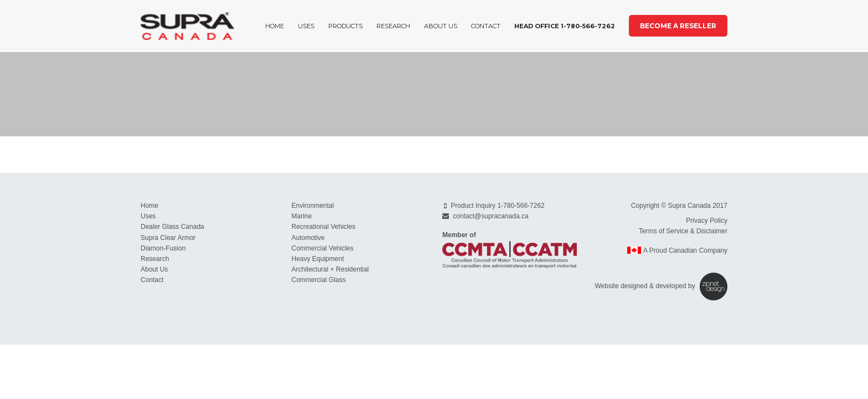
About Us (441, 26)
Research (393, 26)
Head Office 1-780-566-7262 (565, 26)
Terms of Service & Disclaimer (683, 231)
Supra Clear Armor (168, 238)
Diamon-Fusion (163, 248)
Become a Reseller (678, 26)
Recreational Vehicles (324, 227)
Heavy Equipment (318, 259)
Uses (306, 26)
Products (345, 26)
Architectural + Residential (330, 269)
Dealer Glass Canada (172, 227)
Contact (486, 26)
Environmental (313, 206)
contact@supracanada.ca (490, 216)
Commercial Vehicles (323, 248)
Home (275, 26)
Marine (302, 216)
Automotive (308, 238)
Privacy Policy (707, 221)
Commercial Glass (319, 280)
